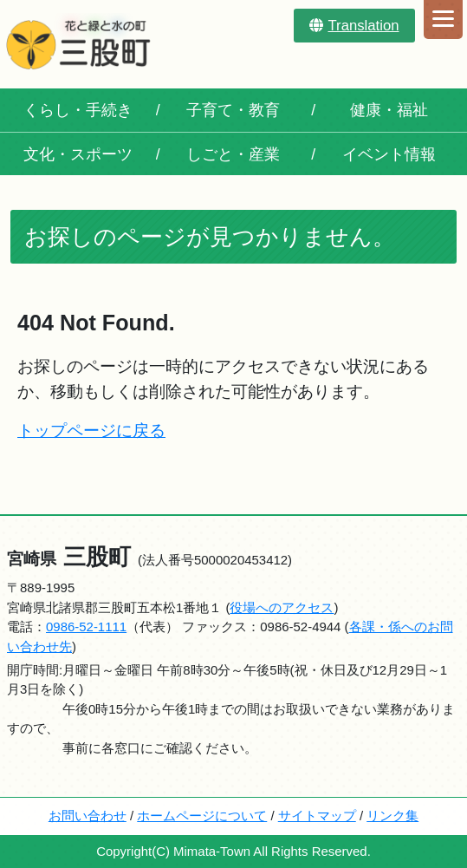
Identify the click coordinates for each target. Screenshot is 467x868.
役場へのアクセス (282, 607)
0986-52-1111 (86, 627)
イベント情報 (389, 154)
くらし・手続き (78, 110)
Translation (354, 26)
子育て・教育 (233, 110)
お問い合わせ (88, 816)
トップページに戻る (91, 430)
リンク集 (392, 816)
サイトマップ (317, 816)
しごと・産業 (233, 154)
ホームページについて (202, 816)
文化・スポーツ (78, 154)
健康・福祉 (389, 110)
